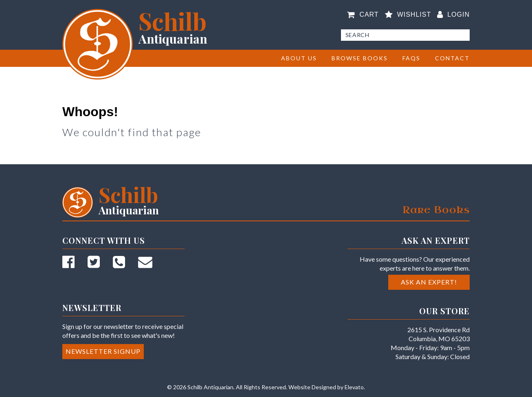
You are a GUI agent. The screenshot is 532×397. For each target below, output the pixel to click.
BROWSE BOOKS (360, 58)
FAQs (411, 58)
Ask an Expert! (429, 282)
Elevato (354, 387)
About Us (299, 58)
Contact (452, 58)
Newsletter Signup (103, 351)
